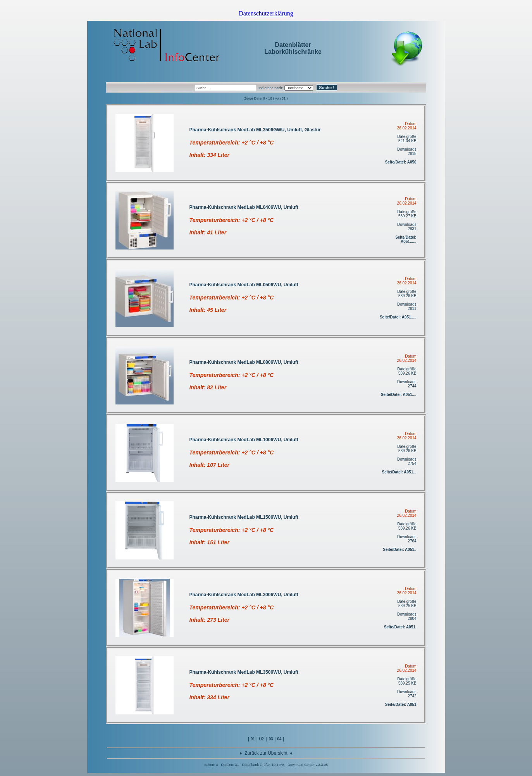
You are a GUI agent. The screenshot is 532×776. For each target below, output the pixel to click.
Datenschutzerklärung (266, 13)
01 (253, 739)
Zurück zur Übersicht (266, 753)
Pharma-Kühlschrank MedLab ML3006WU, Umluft (244, 595)
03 (271, 739)
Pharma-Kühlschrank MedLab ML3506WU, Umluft (244, 672)
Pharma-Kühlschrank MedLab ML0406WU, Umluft (244, 207)
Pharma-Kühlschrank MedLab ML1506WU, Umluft (244, 517)
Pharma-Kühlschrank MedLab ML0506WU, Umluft (244, 285)
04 (279, 739)
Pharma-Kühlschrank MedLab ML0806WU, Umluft (244, 362)
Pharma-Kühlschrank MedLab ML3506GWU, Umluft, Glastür (255, 130)
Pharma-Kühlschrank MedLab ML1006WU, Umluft (244, 440)
